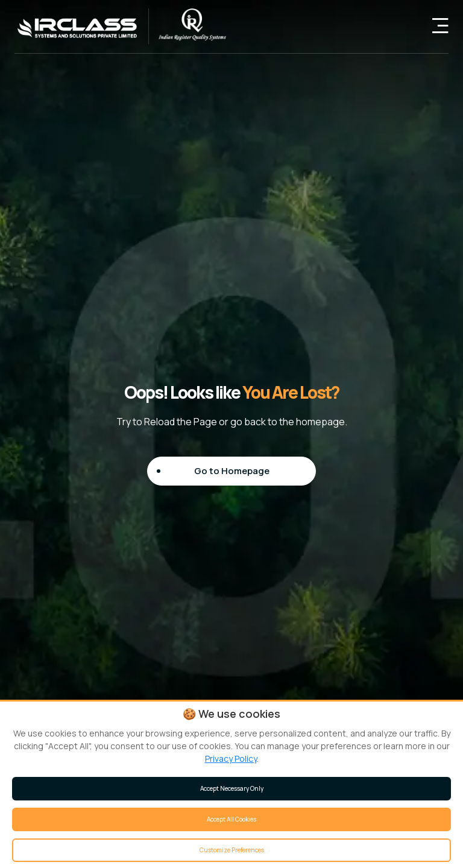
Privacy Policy (231, 759)
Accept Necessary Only (232, 788)
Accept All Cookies (231, 819)
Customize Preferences (232, 850)
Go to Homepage (232, 471)
